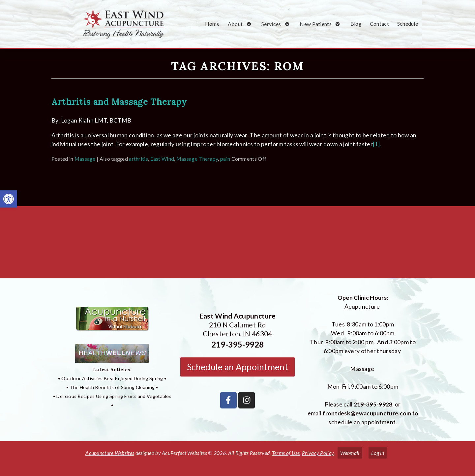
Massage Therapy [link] (197, 159)
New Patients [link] (316, 24)
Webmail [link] (350, 453)
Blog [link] (356, 24)
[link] (9, 199)
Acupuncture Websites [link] (110, 453)
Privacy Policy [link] (318, 453)
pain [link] (225, 159)
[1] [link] (376, 144)
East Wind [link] (162, 159)
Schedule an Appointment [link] (237, 367)
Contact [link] (379, 24)
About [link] (235, 24)
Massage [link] (85, 159)
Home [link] (212, 24)
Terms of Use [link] (286, 453)
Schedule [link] (408, 24)
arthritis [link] (138, 159)
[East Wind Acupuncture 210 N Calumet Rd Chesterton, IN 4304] (237, 245)
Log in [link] (378, 453)
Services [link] (271, 24)
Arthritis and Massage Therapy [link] (119, 101)
